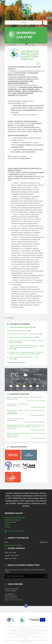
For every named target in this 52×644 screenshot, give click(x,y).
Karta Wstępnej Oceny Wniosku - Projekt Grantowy (24, 334)
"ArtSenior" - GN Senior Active (15, 419)
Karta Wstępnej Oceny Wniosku (18, 331)
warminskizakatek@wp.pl (16, 600)
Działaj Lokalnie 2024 (39, 407)
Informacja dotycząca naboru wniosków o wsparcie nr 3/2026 (24, 397)
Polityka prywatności (16, 531)
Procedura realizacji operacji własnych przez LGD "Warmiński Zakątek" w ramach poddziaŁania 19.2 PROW (27, 353)
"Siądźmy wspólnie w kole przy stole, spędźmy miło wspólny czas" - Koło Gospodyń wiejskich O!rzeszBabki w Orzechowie (26, 426)
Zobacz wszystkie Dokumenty (16, 362)
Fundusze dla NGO (11, 522)
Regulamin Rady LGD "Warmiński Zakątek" (21, 337)
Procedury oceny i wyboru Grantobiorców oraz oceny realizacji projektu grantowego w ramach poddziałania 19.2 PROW (27, 347)
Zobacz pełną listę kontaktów (14, 545)
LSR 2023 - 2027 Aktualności (37, 401)
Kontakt (7, 525)
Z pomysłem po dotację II (12, 520)
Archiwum (8, 527)
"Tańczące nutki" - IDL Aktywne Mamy (18, 404)
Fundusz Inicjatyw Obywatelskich (36, 422)
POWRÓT (9, 318)
